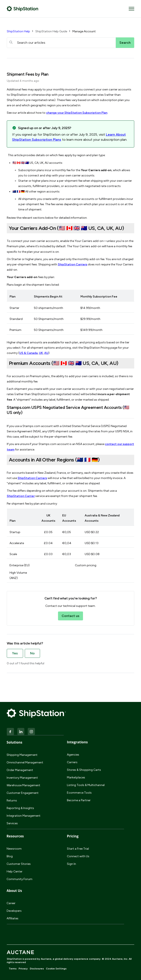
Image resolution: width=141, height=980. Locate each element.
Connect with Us (78, 856)
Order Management (20, 770)
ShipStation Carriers (73, 264)
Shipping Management (22, 755)
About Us (14, 891)
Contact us (70, 616)
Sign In (71, 864)
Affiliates (12, 918)
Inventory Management (22, 778)
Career (11, 903)
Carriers (72, 762)
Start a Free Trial (78, 849)
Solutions (14, 742)
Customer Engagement (23, 793)
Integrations (77, 742)
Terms (13, 969)
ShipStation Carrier (21, 496)
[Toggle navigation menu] (131, 9)
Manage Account (84, 31)
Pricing (73, 836)
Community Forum (19, 879)
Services (12, 823)
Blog (10, 856)
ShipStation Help (18, 31)
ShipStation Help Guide (51, 31)
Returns (12, 801)
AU (46, 353)
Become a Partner (79, 800)
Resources (15, 836)
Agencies (73, 755)
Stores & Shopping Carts (84, 770)
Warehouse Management (23, 785)
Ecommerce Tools (79, 793)
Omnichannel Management (25, 762)
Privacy (23, 969)
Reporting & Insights (20, 808)
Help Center (15, 871)
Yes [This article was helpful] (15, 653)
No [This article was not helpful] (32, 653)
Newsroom (14, 849)
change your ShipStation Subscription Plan (77, 113)
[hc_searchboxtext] (61, 43)
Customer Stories (19, 864)
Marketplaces (76, 777)
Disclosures (37, 969)
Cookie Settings (56, 969)
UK (41, 353)
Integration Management (23, 816)
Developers (14, 911)
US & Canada (28, 353)
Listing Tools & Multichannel (86, 785)
